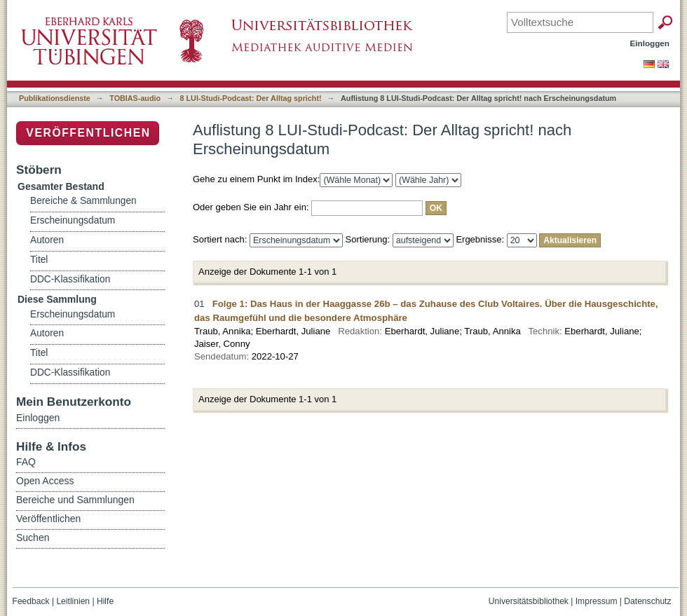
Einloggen (650, 43)
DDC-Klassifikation (70, 279)
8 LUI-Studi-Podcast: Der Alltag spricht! (251, 98)
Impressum (597, 601)
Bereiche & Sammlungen (83, 201)
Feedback (31, 601)
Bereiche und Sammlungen (75, 500)
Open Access (45, 481)
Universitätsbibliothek (529, 601)
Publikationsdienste (55, 98)
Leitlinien (73, 601)
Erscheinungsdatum (73, 220)
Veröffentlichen (88, 133)
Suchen (33, 538)
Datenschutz (647, 601)
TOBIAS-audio (135, 98)
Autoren (47, 240)
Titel (39, 260)
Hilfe (105, 601)
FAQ (26, 462)
